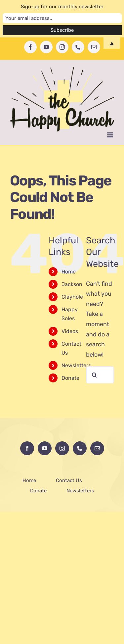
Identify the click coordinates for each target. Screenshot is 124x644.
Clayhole (72, 297)
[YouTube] (45, 448)
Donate (70, 378)
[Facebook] (27, 448)
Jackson (72, 284)
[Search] (95, 375)
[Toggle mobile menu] (111, 135)
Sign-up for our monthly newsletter (62, 7)
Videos (70, 331)
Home (69, 272)
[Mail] (97, 448)
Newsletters (76, 365)
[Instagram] (62, 448)
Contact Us (69, 480)
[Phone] (80, 448)
